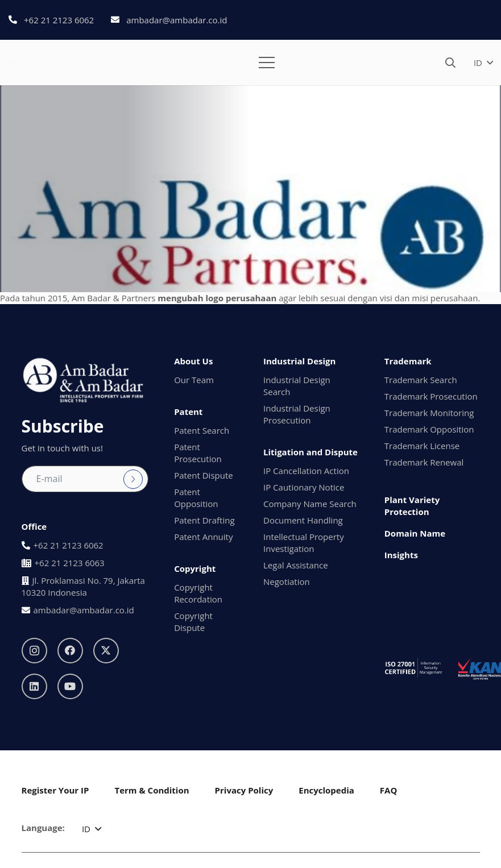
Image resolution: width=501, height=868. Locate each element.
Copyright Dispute (193, 622)
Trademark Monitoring (429, 413)
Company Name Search (310, 504)
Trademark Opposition (429, 429)
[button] (267, 63)
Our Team (194, 380)
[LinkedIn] (34, 686)
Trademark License (422, 446)
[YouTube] (70, 686)
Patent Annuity (203, 537)
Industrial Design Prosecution (297, 414)
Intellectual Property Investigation (304, 543)
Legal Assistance (296, 565)
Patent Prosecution (198, 453)
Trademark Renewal (424, 462)
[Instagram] (34, 651)
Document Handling (303, 520)
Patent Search (202, 430)
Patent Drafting (204, 520)
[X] (106, 651)
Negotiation (287, 582)
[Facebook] (70, 651)
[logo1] (45, 63)
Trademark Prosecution (431, 396)
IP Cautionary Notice (304, 487)
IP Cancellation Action (306, 471)
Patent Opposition (196, 498)
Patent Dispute (204, 475)
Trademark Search (421, 380)
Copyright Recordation (198, 593)
